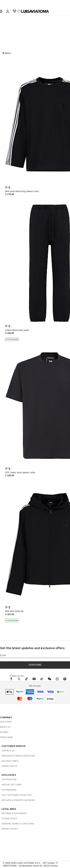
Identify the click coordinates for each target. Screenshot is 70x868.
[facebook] (12, 679)
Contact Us (8, 751)
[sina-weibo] (42, 679)
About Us (5, 727)
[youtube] (34, 679)
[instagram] (57, 679)
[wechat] (49, 679)
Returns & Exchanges (14, 813)
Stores (4, 732)
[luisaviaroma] (35, 11)
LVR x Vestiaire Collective (17, 795)
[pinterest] (65, 679)
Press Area (6, 737)
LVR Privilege (9, 779)
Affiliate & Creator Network (18, 800)
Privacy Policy (10, 829)
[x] (19, 679)
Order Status (9, 766)
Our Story (6, 722)
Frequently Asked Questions (18, 756)
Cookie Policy (9, 818)
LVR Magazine (9, 790)
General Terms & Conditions (18, 824)
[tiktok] (26, 679)
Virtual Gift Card (11, 785)
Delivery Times (10, 761)
